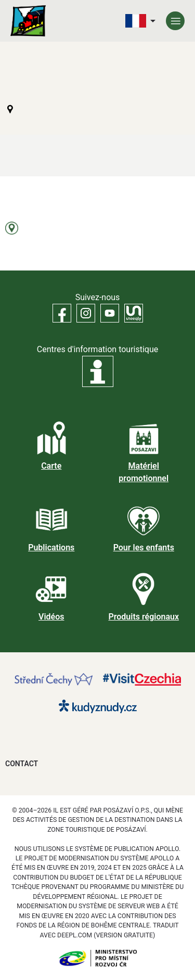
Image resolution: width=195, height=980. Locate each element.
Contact (22, 764)
